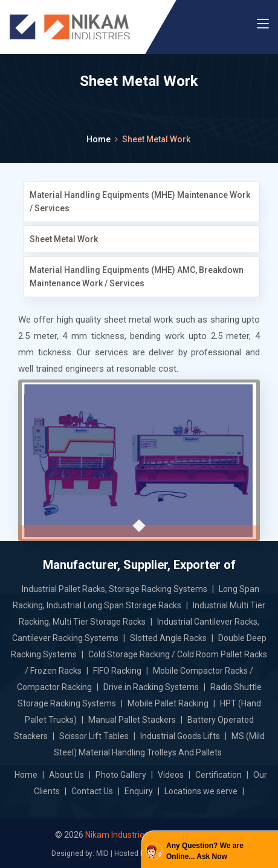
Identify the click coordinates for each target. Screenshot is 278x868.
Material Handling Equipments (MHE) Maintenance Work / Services (140, 202)
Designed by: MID (80, 853)
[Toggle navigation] (263, 24)
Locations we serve (201, 791)
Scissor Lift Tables (94, 736)
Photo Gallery (121, 775)
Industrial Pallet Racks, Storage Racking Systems (115, 589)
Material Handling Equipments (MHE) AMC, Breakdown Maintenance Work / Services (137, 277)
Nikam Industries (117, 835)
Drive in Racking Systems (151, 687)
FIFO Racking (117, 671)
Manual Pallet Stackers (132, 720)
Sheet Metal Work (64, 239)
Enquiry (139, 791)
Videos (171, 775)
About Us (66, 775)
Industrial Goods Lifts (180, 736)
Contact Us (92, 791)
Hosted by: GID (138, 853)
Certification (218, 775)
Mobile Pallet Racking (168, 703)
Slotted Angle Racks (168, 638)
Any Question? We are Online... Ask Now (205, 851)
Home (99, 139)
